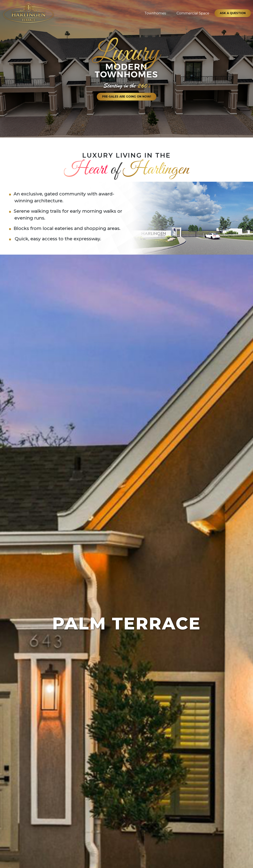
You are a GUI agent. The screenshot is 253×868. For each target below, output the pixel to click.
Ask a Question (233, 13)
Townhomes (155, 13)
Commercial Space (193, 13)
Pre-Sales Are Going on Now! (127, 97)
